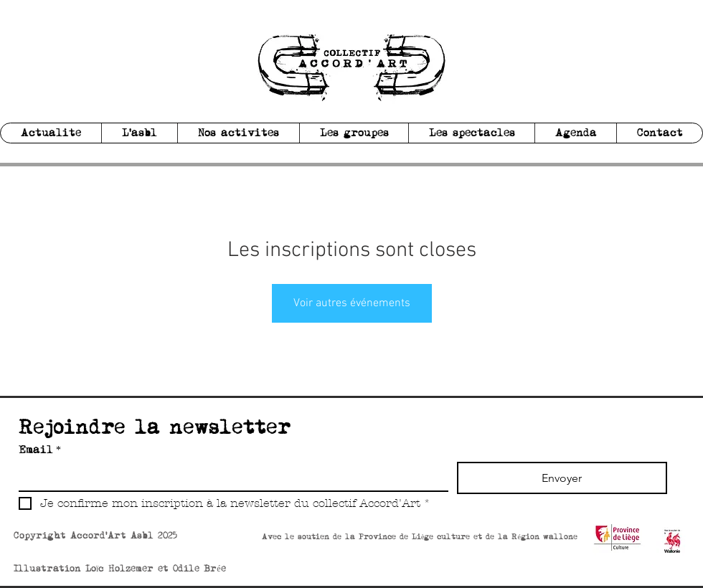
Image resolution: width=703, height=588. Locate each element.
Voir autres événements (352, 303)
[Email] (229, 476)
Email (40, 450)
